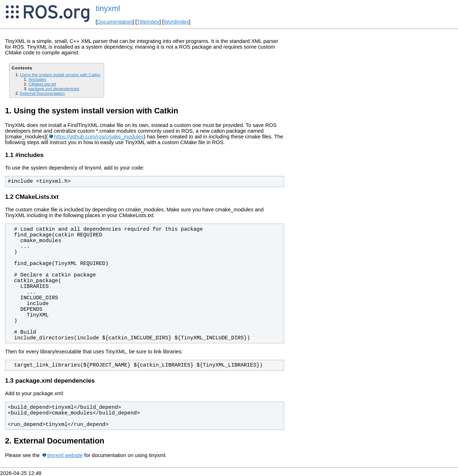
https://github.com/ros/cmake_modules (99, 137)
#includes (37, 79)
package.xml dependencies (54, 89)
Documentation (115, 22)
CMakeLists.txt (42, 84)
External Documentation (42, 93)
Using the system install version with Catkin (60, 75)
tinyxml (108, 8)
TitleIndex (148, 22)
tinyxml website (65, 455)
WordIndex (176, 22)
